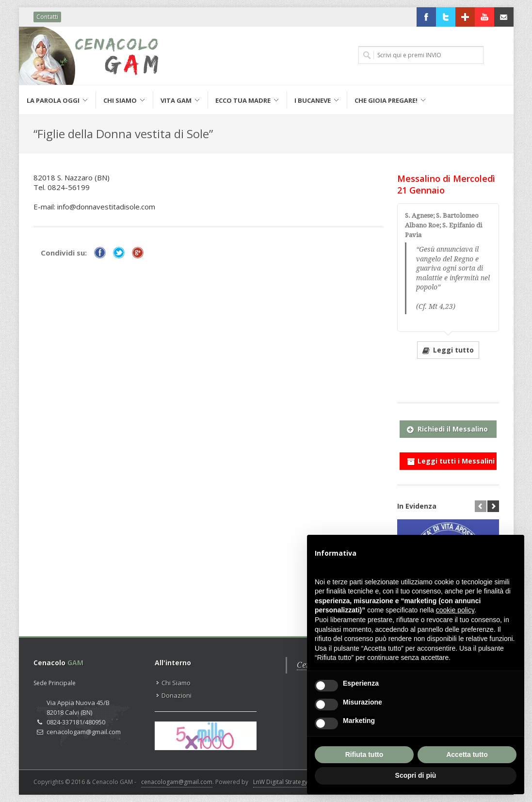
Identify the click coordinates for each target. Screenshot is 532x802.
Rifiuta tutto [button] (364, 754)
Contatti (47, 17)
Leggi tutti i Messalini (451, 459)
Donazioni (177, 695)
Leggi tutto (448, 350)
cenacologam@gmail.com (177, 782)
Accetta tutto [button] (467, 754)
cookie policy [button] (455, 610)
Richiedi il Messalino (447, 427)
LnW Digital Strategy (280, 782)
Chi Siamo (176, 683)
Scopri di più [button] (416, 775)
